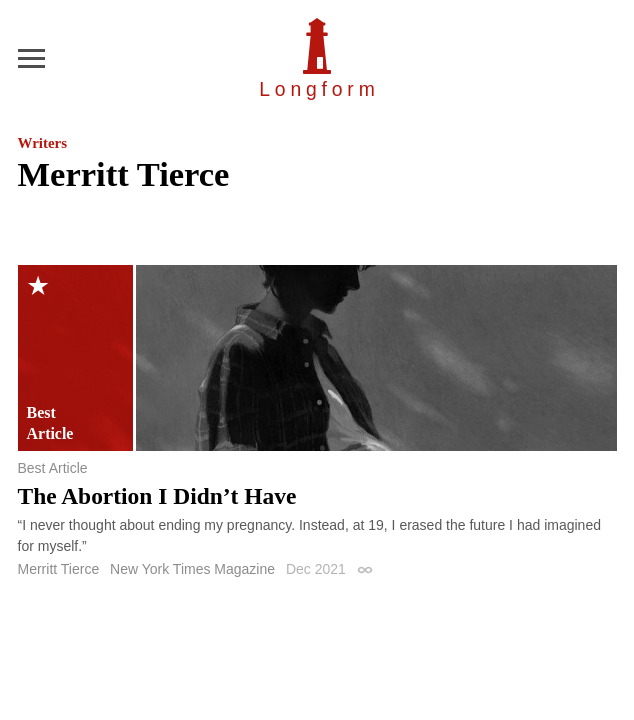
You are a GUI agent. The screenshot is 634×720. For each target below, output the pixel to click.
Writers (42, 143)
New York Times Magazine (192, 569)
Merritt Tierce (59, 569)
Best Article (53, 468)
